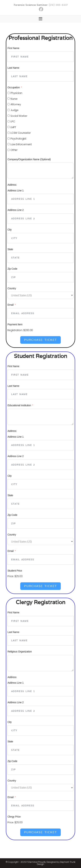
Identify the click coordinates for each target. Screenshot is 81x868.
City (9, 230)
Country (12, 288)
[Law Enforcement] (9, 144)
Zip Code (12, 269)
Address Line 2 (15, 210)
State (10, 249)
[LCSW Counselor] (9, 133)
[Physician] (9, 93)
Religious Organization (20, 652)
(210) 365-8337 (58, 5)
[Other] (9, 150)
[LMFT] (9, 127)
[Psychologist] (9, 139)
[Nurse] (9, 98)
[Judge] (9, 110)
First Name (13, 48)
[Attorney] (9, 104)
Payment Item (15, 324)
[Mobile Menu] (40, 19)
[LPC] (9, 121)
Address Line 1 (15, 191)
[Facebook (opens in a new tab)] (41, 9)
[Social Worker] (9, 116)
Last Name (13, 68)
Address (12, 185)
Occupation (14, 87)
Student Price (15, 571)
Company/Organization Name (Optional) (29, 159)
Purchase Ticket (40, 340)
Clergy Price (14, 817)
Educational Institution (19, 405)
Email (10, 305)
